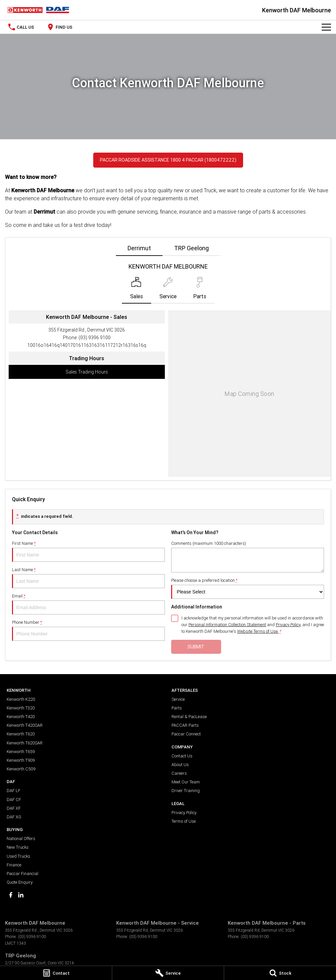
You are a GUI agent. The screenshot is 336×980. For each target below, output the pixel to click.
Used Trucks (18, 856)
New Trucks (18, 847)
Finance (14, 865)
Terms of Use (184, 821)
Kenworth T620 (21, 734)
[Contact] (56, 973)
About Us (180, 765)
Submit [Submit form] (196, 647)
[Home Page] (38, 10)
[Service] (168, 973)
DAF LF (13, 791)
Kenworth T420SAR (25, 725)
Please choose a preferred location (248, 588)
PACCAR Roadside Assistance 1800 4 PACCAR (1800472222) (168, 160)
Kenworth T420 (21, 717)
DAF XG (14, 817)
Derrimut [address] (139, 248)
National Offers (21, 839)
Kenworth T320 (21, 708)
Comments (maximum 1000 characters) (248, 556)
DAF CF (14, 800)
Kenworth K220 (21, 699)
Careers (179, 773)
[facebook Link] (11, 895)
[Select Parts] (200, 290)
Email (88, 604)
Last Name (88, 577)
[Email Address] (87, 345)
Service (178, 699)
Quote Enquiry (20, 882)
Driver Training (186, 791)
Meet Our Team (186, 782)
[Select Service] (168, 290)
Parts (177, 708)
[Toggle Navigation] (326, 27)
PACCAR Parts (185, 725)
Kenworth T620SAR (25, 743)
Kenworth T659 (21, 752)
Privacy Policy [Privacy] (288, 625)
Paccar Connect (186, 734)
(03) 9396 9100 (95, 338)
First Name (88, 551)
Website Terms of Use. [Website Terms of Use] (258, 631)
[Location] (137, 290)
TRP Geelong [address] (191, 248)
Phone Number (88, 630)
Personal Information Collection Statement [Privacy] (227, 625)
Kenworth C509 (21, 769)
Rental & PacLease (189, 717)
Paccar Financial (22, 874)
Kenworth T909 (21, 760)
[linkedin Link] (21, 895)
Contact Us (182, 756)
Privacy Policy (184, 813)
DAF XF (14, 808)
